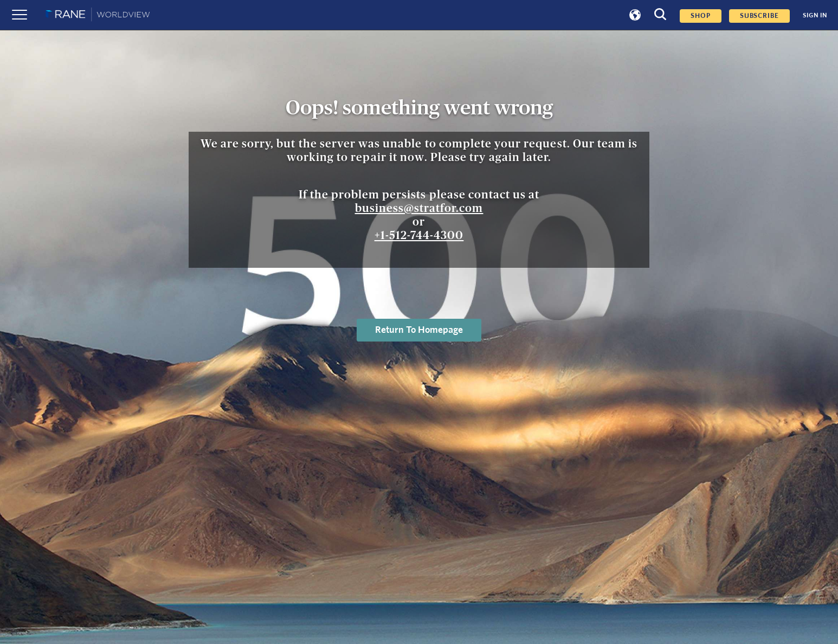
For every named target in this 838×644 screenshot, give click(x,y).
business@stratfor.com (419, 208)
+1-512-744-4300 (419, 236)
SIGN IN (815, 15)
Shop (701, 16)
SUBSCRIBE (759, 16)
